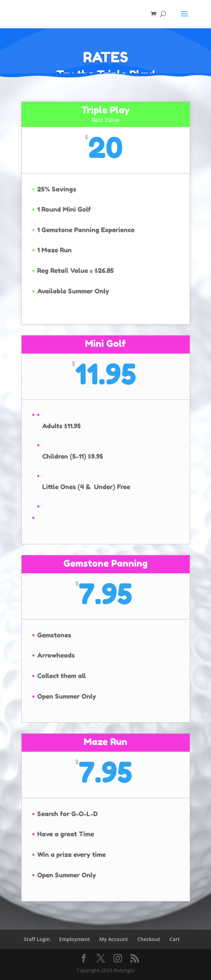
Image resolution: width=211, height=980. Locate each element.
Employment (75, 939)
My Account (114, 939)
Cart (175, 939)
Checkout (149, 939)
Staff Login (37, 939)
